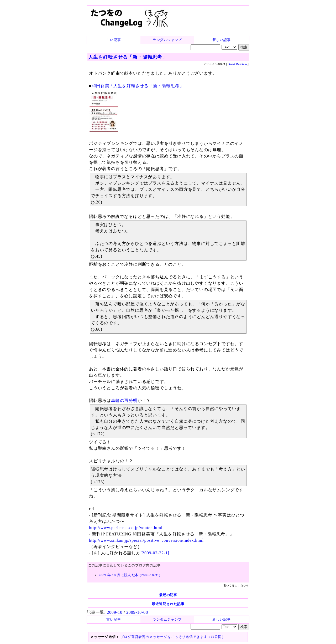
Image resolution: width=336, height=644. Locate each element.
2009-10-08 (137, 612)
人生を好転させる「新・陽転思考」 (128, 57)
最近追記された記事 (168, 604)
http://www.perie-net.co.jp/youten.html (126, 528)
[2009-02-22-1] (155, 553)
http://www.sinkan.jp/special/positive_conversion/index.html (146, 540)
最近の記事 (168, 595)
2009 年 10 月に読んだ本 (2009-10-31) (130, 575)
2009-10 (115, 612)
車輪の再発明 (124, 400)
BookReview (238, 64)
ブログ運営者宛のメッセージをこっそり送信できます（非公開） (173, 637)
